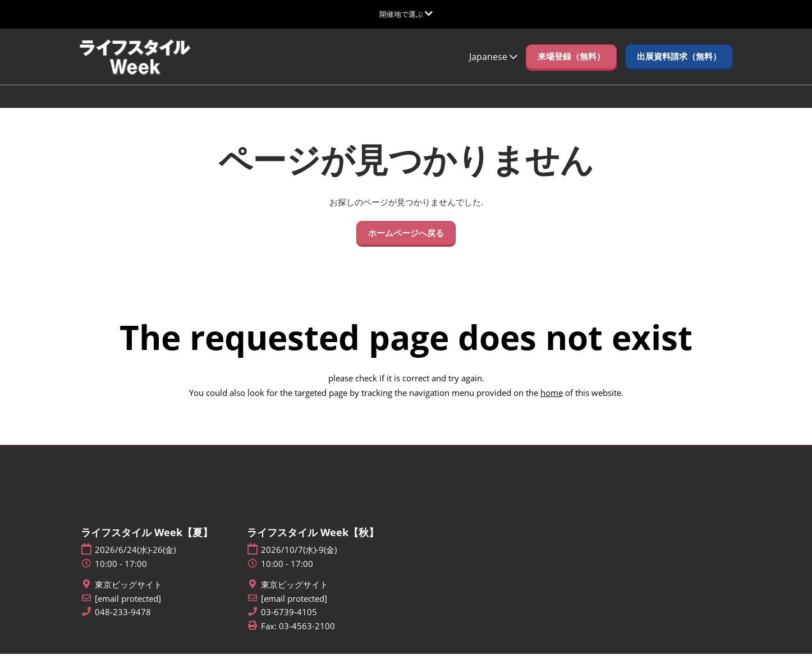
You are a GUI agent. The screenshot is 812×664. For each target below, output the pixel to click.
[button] (571, 67)
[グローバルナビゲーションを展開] (406, 14)
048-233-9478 (123, 622)
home (552, 403)
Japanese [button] (493, 67)
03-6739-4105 (289, 622)
